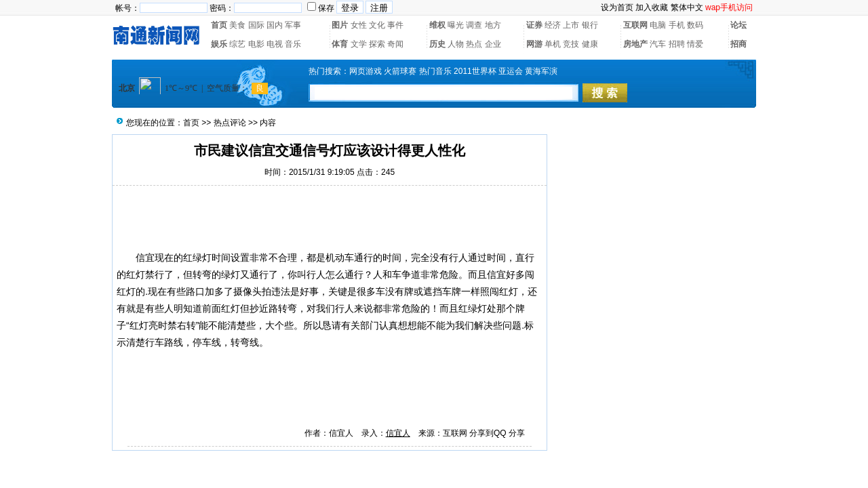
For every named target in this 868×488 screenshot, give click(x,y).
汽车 (658, 44)
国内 (275, 25)
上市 (571, 25)
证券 (534, 25)
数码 (695, 25)
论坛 (738, 25)
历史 (437, 44)
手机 (677, 25)
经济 (553, 25)
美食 (237, 25)
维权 (437, 25)
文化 (377, 25)
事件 (395, 25)
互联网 (635, 25)
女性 (359, 25)
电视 (275, 44)
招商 (738, 44)
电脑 (658, 25)
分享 (517, 433)
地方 (493, 25)
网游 (534, 44)
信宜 (145, 258)
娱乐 (219, 44)
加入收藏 (652, 7)
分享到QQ (488, 433)
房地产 (635, 44)
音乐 (293, 44)
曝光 (456, 25)
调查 (474, 25)
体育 (340, 44)
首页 (219, 25)
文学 (359, 44)
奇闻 (395, 44)
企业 (493, 44)
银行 (590, 25)
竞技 (571, 44)
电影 (256, 44)
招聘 (677, 44)
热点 (474, 44)
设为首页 (617, 7)
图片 (340, 25)
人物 (456, 44)
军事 (293, 25)
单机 (553, 44)
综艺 (237, 44)
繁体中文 (687, 7)
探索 (377, 44)
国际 (256, 25)
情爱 (695, 44)
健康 (590, 44)
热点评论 (230, 123)
